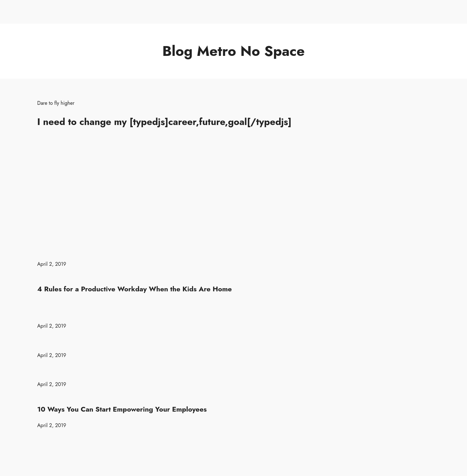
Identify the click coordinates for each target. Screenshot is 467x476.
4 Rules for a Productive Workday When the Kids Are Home (134, 289)
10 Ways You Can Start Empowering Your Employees (122, 409)
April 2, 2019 (52, 264)
